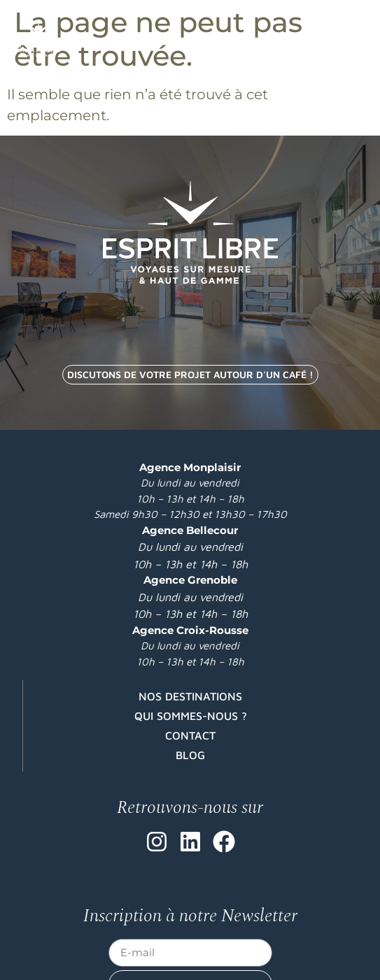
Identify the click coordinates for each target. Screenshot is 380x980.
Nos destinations (190, 696)
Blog (190, 755)
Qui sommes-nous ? (191, 716)
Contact (190, 735)
